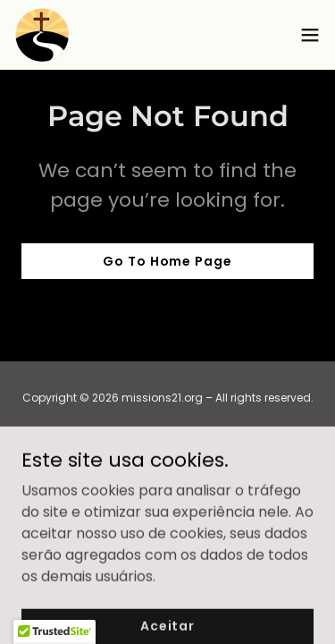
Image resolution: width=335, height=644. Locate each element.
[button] (310, 35)
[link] (42, 35)
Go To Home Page (167, 261)
